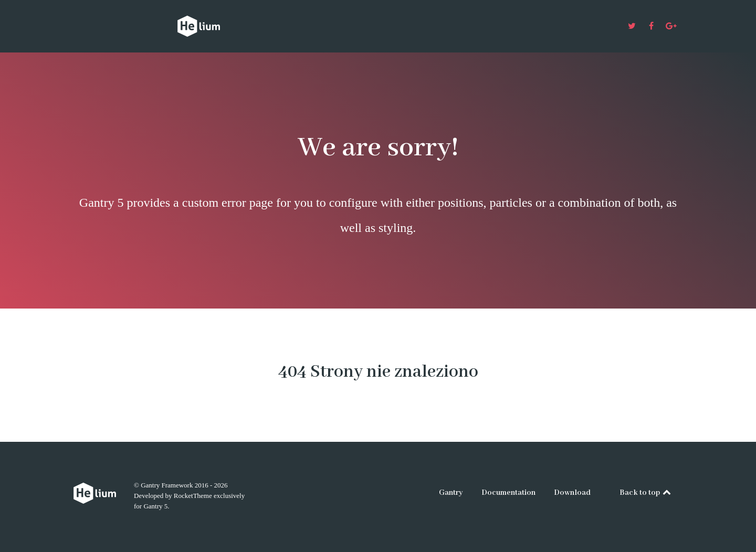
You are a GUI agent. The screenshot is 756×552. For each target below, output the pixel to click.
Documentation (508, 493)
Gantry (451, 493)
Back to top (646, 493)
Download (572, 493)
